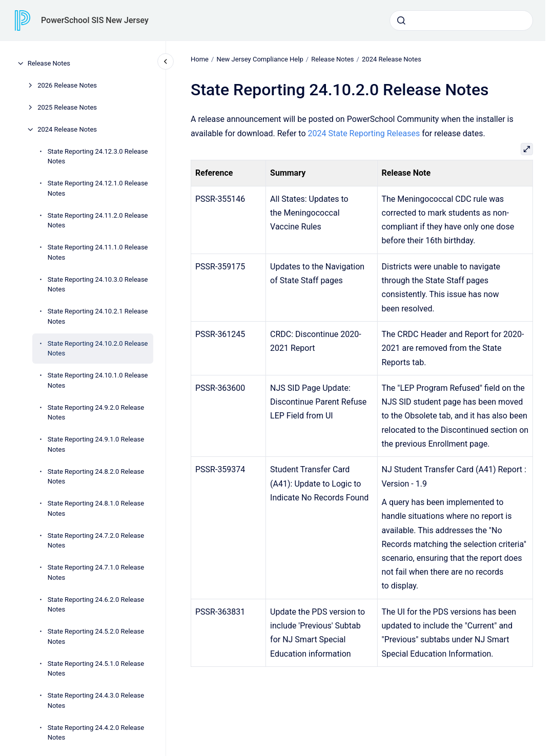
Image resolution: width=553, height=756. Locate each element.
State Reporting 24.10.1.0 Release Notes (98, 380)
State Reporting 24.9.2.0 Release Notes (96, 413)
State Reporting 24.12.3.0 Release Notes (98, 156)
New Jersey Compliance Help (260, 59)
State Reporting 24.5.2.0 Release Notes (96, 636)
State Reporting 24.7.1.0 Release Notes (96, 572)
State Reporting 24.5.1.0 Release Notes (96, 669)
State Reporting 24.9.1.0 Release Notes (96, 444)
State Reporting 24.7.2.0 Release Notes (96, 541)
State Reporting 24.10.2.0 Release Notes (98, 349)
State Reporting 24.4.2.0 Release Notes (96, 733)
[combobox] (461, 20)
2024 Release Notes (67, 129)
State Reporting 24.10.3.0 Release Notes (98, 285)
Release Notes (49, 63)
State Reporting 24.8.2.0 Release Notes (96, 477)
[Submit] (401, 20)
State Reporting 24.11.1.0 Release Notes (98, 252)
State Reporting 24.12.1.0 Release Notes (98, 188)
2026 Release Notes (67, 85)
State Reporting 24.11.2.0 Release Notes (98, 220)
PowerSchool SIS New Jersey (95, 20)
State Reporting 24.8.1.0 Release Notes (96, 508)
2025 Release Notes (67, 107)
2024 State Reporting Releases (364, 133)
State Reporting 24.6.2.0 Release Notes (96, 605)
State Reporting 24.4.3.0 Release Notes (96, 700)
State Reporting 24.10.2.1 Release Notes (98, 316)
